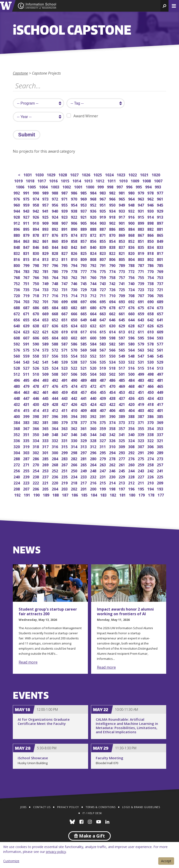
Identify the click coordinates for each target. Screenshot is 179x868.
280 (94, 458)
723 (141, 289)
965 (122, 199)
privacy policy (56, 852)
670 (36, 313)
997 (120, 186)
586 (74, 344)
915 (141, 217)
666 (74, 313)
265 (84, 464)
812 (55, 259)
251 (65, 470)
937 (84, 211)
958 (36, 205)
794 (74, 265)
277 (122, 458)
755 (141, 277)
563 (141, 350)
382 (36, 422)
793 (84, 265)
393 (84, 416)
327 (103, 440)
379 (65, 422)
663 (103, 313)
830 (36, 253)
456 (94, 392)
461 (46, 392)
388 (132, 416)
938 (74, 211)
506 (74, 374)
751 (27, 283)
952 (94, 205)
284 (55, 458)
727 (103, 289)
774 (113, 271)
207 (27, 488)
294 (113, 452)
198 (113, 488)
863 (27, 241)
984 (94, 192)
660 (132, 313)
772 (132, 271)
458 (74, 392)
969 (84, 199)
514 (151, 368)
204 (55, 488)
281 (84, 458)
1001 (79, 186)
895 (27, 229)
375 (103, 422)
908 (55, 223)
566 (113, 350)
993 (158, 186)
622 (36, 331)
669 (46, 313)
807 (103, 259)
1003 (55, 186)
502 (113, 374)
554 (74, 356)
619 (65, 331)
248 (94, 470)
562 (151, 350)
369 (160, 422)
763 (65, 277)
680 (94, 307)
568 (94, 350)
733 (46, 289)
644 (132, 319)
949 (122, 205)
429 (46, 404)
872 (94, 235)
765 (46, 277)
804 (132, 259)
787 (141, 265)
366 (36, 428)
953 (84, 205)
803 (141, 259)
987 (65, 192)
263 (103, 464)
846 (36, 247)
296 (94, 452)
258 (151, 464)
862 (36, 241)
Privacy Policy (68, 807)
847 (27, 247)
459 (65, 392)
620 (55, 331)
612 (132, 331)
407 (103, 410)
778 (74, 271)
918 (113, 217)
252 (55, 470)
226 (151, 476)
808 (94, 259)
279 (103, 458)
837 (122, 247)
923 (65, 217)
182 (113, 495)
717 (46, 295)
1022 (133, 174)
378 (74, 422)
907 (65, 223)
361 (84, 428)
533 (122, 362)
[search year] (38, 117)
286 (36, 458)
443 (65, 398)
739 (141, 283)
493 (46, 380)
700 (55, 301)
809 (84, 259)
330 (74, 440)
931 (141, 211)
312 (94, 446)
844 (55, 247)
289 (160, 452)
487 (103, 380)
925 (46, 217)
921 (84, 217)
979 (141, 192)
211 (141, 482)
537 (84, 362)
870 (113, 235)
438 (113, 398)
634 (74, 325)
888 (94, 229)
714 (74, 295)
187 (66, 495)
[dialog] (89, 855)
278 (113, 458)
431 (27, 404)
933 (122, 211)
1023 (121, 174)
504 (94, 374)
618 (74, 331)
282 (74, 458)
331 (65, 440)
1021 (145, 174)
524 (55, 368)
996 (130, 186)
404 (132, 410)
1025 (98, 174)
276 (132, 458)
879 (27, 235)
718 (36, 295)
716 (55, 295)
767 (27, 277)
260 (132, 464)
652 (55, 319)
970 (74, 199)
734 (36, 289)
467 (141, 386)
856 (94, 241)
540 (55, 362)
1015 (65, 180)
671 (27, 313)
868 (132, 235)
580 (132, 344)
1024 (110, 174)
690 (151, 301)
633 (84, 325)
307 (141, 446)
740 (132, 283)
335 (27, 440)
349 (46, 434)
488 (94, 380)
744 (94, 283)
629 (122, 325)
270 (36, 464)
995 (139, 186)
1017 (42, 180)
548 (132, 356)
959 (27, 205)
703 (27, 301)
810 (74, 259)
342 (113, 434)
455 (103, 392)
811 (65, 259)
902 (113, 223)
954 (74, 205)
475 (65, 386)
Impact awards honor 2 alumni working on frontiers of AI (125, 612)
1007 (159, 180)
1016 (54, 180)
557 (46, 356)
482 (151, 380)
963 (141, 199)
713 (84, 295)
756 (132, 277)
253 (46, 470)
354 (151, 428)
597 (122, 337)
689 (160, 301)
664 (94, 313)
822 (113, 253)
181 (123, 495)
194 (151, 488)
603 (65, 337)
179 (142, 495)
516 (132, 368)
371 (141, 422)
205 (46, 488)
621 (46, 331)
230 (113, 476)
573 (46, 350)
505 (84, 374)
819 (141, 253)
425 (84, 404)
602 (74, 337)
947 (141, 205)
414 (36, 410)
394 (74, 416)
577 (160, 344)
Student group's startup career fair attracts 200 (48, 612)
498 (151, 374)
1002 (67, 186)
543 (27, 362)
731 (65, 289)
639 (27, 325)
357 (122, 428)
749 (46, 283)
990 (36, 192)
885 (122, 229)
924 (55, 217)
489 (84, 380)
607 (27, 337)
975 (27, 199)
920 (94, 217)
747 (65, 283)
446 (36, 398)
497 (160, 374)
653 (46, 319)
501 (122, 374)
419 (141, 404)
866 (151, 235)
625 (160, 325)
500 (132, 374)
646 (113, 319)
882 (151, 229)
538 (74, 362)
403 (141, 410)
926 (36, 217)
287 (27, 458)
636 (55, 325)
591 (27, 344)
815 (27, 259)
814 (36, 259)
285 (46, 458)
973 (46, 199)
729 (84, 289)
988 (55, 192)
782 (36, 271)
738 (151, 283)
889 (84, 229)
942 (36, 211)
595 (141, 337)
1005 (32, 186)
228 (132, 476)
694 (113, 301)
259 (141, 464)
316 (55, 446)
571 (65, 350)
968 (94, 199)
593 (160, 337)
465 (160, 386)
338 (151, 434)
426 (74, 404)
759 (103, 277)
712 (94, 295)
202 (74, 488)
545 (160, 356)
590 (36, 344)
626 (151, 325)
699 (65, 301)
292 (132, 452)
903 (103, 223)
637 (46, 325)
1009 (135, 180)
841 (84, 247)
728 (94, 289)
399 (27, 416)
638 (36, 325)
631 (103, 325)
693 (122, 301)
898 (151, 223)
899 (141, 223)
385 (160, 416)
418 (151, 404)
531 (141, 362)
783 (27, 271)
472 (94, 386)
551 (103, 356)
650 (74, 319)
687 (27, 307)
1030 (40, 174)
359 (103, 428)
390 (113, 416)
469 (122, 386)
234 (74, 476)
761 (84, 277)
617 (84, 331)
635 (65, 325)
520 (94, 368)
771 (141, 271)
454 (113, 392)
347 (65, 434)
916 (132, 217)
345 (84, 434)
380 (55, 422)
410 (74, 410)
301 (46, 452)
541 (46, 362)
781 (46, 271)
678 (113, 307)
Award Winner (82, 116)
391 (103, 416)
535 (103, 362)
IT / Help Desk (92, 813)
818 (151, 253)
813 (46, 259)
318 (36, 446)
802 (151, 259)
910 (36, 223)
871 (103, 235)
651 (65, 319)
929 (160, 211)
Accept (166, 861)
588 (55, 344)
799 (27, 265)
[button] (164, 6)
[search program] (38, 103)
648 (94, 319)
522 (74, 368)
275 (141, 458)
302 (36, 452)
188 (56, 495)
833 (160, 247)
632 (94, 325)
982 (113, 192)
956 (55, 205)
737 (160, 283)
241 (160, 470)
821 (122, 253)
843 (65, 247)
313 (84, 446)
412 (55, 410)
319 (27, 446)
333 (46, 440)
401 (160, 410)
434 (151, 398)
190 (37, 495)
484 (132, 380)
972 (55, 199)
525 (46, 368)
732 (55, 289)
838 (113, 247)
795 (65, 265)
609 (160, 331)
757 (122, 277)
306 (151, 446)
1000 (90, 186)
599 (103, 337)
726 (113, 289)
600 (94, 337)
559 (27, 356)
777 (84, 271)
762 (74, 277)
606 (36, 337)
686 (36, 307)
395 (65, 416)
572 (55, 350)
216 (94, 482)
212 (132, 482)
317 (46, 446)
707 (141, 295)
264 (94, 464)
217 (84, 482)
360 (94, 428)
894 (36, 229)
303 (27, 452)
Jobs (23, 807)
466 (151, 386)
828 (55, 253)
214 (113, 482)
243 (141, 470)
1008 (147, 180)
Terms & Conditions (100, 807)
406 (113, 410)
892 (55, 229)
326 (113, 440)
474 (74, 386)
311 (103, 446)
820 (132, 253)
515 (141, 368)
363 (65, 428)
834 (151, 247)
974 (36, 199)
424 (94, 404)
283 (65, 458)
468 (132, 386)
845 (46, 247)
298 (74, 452)
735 (27, 289)
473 (84, 386)
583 (103, 344)
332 (55, 440)
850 (151, 241)
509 (46, 374)
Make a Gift (89, 836)
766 (36, 277)
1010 (124, 180)
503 (103, 374)
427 (65, 404)
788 (132, 265)
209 (160, 482)
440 (94, 398)
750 (36, 283)
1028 (63, 174)
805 (122, 259)
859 (65, 241)
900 (132, 223)
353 (160, 428)
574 (36, 350)
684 (55, 307)
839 (103, 247)
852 (132, 241)
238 (36, 476)
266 (74, 464)
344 (94, 434)
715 (65, 295)
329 (84, 440)
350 (36, 434)
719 (27, 295)
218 (74, 482)
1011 (112, 180)
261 (122, 464)
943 (27, 211)
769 (160, 271)
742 (113, 283)
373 (122, 422)
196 (132, 488)
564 (132, 350)
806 (113, 259)
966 (113, 199)
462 (36, 392)
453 (122, 392)
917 (122, 217)
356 (132, 428)
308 (132, 446)
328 (94, 440)
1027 (75, 174)
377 (84, 422)
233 (84, 476)
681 (84, 307)
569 (84, 350)
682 (74, 307)
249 (84, 470)
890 (74, 229)
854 (113, 241)
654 (36, 319)
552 (94, 356)
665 (84, 313)
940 (55, 211)
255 (27, 470)
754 (151, 277)
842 (74, 247)
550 (113, 356)
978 (151, 192)
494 (36, 380)
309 (122, 446)
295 (103, 452)
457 (84, 392)
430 (36, 404)
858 (74, 241)
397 (46, 416)
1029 (51, 174)
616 (94, 331)
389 (122, 416)
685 (46, 307)
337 (160, 434)
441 (84, 398)
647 (103, 319)
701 (46, 301)
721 (160, 289)
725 (122, 289)
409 (84, 410)
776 (94, 271)
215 (103, 482)
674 (151, 307)
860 (55, 241)
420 (132, 404)
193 (160, 488)
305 (160, 446)
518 (113, 368)
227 (141, 476)
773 (122, 271)
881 (160, 229)
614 (113, 331)
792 (94, 265)
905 (84, 223)
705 (160, 295)
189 (46, 495)
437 (122, 398)
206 (36, 488)
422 (113, 404)
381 (46, 422)
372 (132, 422)
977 (160, 192)
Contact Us (42, 807)
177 (161, 495)
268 (55, 464)
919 (103, 217)
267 (65, 464)
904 (94, 223)
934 (113, 211)
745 (84, 283)
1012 (100, 180)
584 (94, 344)
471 (103, 386)
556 (55, 356)
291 (141, 452)
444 (55, 398)
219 (65, 482)
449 (160, 392)
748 (55, 283)
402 (151, 410)
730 (74, 289)
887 (103, 229)
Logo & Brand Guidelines (141, 807)
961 (160, 199)
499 (141, 374)
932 (132, 211)
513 (160, 368)
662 (113, 313)
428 (55, 404)
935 (103, 211)
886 (113, 229)
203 (65, 488)
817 (160, 253)
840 (94, 247)
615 (103, 331)
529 (160, 362)
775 (103, 271)
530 (151, 362)
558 (36, 356)
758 (113, 277)
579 (141, 344)
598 (113, 337)
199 (103, 488)
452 (132, 392)
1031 (28, 174)
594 (151, 337)
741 (122, 283)
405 (122, 410)
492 (55, 380)
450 (151, 392)
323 (141, 440)
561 (160, 350)
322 (151, 440)
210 (151, 482)
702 (36, 301)
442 (74, 398)
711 (103, 295)
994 (149, 186)
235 (65, 476)
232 (94, 476)
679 (103, 307)
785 (160, 265)
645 (122, 319)
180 (133, 495)
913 (160, 217)
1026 (86, 174)
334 (36, 440)
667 (65, 313)
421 (122, 404)
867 (141, 235)
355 (141, 428)
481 (160, 380)
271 (27, 464)
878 (36, 235)
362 (74, 428)
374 (113, 422)
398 (36, 416)
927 (27, 217)
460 (55, 392)
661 (122, 313)
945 (160, 205)
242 (151, 470)
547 (141, 356)
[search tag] (96, 103)
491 (65, 380)
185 (85, 495)
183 (104, 495)
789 (122, 265)
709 (122, 295)
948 (132, 205)
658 (151, 313)
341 (122, 434)
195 (141, 488)
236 (55, 476)
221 (46, 482)
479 (27, 386)
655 (27, 319)
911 (27, 223)
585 (84, 344)
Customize (11, 861)
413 (46, 410)
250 (74, 470)
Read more (28, 662)
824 (94, 253)
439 (103, 398)
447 (27, 398)
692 (132, 301)
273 (160, 458)
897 (160, 223)
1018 (30, 180)
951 (103, 205)
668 (55, 313)
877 (46, 235)
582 (113, 344)
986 (74, 192)
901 (122, 223)
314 (74, 446)
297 (84, 452)
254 (36, 470)
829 (46, 253)
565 (122, 350)
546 (151, 356)
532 (132, 362)
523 (65, 368)
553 (84, 356)
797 (46, 265)
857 (84, 241)
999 (101, 186)
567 (103, 350)
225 (160, 476)
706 (151, 295)
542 (36, 362)
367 (27, 428)
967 (103, 199)
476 (55, 386)
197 (122, 488)
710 (113, 295)
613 (122, 331)
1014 (77, 180)
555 (65, 356)
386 (151, 416)
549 (122, 356)
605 (46, 337)
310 (113, 446)
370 (151, 422)
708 (132, 295)
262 (113, 464)
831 (27, 253)
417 (160, 404)
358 (113, 428)
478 (36, 386)
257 (160, 464)
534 (113, 362)
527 (27, 368)
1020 (156, 174)
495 (27, 380)
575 (27, 350)
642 (151, 319)
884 (132, 229)
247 (103, 470)
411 (65, 410)
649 (84, 319)
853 (122, 241)
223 (27, 482)
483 (141, 380)
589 (46, 344)
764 (55, 277)
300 (55, 452)
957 (46, 205)
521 (84, 368)
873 (84, 235)
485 (122, 380)
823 (103, 253)
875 (65, 235)
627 (141, 325)
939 (65, 211)
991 (27, 192)
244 (132, 470)
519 (103, 368)
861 (46, 241)
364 (55, 428)
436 (132, 398)
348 (55, 434)
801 (160, 259)
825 (84, 253)
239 (27, 476)
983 (103, 192)
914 (151, 217)
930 (151, 211)
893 (46, 229)
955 (65, 205)
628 (132, 325)
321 (160, 440)
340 (132, 434)
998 (111, 186)
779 (65, 271)
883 (141, 229)
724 (132, 289)
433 (160, 398)
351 (27, 434)
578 (151, 344)
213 (122, 482)
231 (103, 476)
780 (55, 271)
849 (160, 241)
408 (94, 410)
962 (151, 199)
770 (151, 271)
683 (65, 307)
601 (84, 337)
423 (103, 404)
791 (103, 265)
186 (75, 495)
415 (27, 410)
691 (141, 301)
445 (46, 398)
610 (151, 331)
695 (103, 301)
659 (141, 313)
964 (132, 199)
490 (74, 380)
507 (65, 374)
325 (122, 440)
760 (94, 277)
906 (74, 223)
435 (141, 398)
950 (113, 205)
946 (151, 205)
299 (65, 452)
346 (74, 434)
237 (46, 476)
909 (46, 223)
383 (27, 422)
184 (94, 495)
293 (122, 452)
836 (132, 247)
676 (132, 307)
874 (74, 235)
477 (46, 386)
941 (46, 211)
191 (27, 495)
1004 (44, 186)
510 (36, 374)
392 (94, 416)
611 (141, 331)
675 (141, 307)
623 (27, 331)
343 (103, 434)
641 (160, 319)
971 (65, 199)
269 (46, 464)
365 (46, 428)
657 (160, 313)
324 (132, 440)
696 (94, 301)
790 (113, 265)
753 (160, 277)
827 (65, 253)
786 (151, 265)
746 (74, 283)
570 (74, 350)
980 (132, 192)
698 (74, 301)
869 (122, 235)
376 (94, 422)
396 (55, 416)
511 (27, 374)
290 (151, 452)
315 (65, 446)
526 (36, 368)
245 (122, 470)
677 (122, 307)
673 (160, 307)
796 (55, 265)
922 (74, 217)
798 (36, 265)
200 (94, 488)
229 (122, 476)
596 (132, 337)
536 (94, 362)
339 (141, 434)
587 (65, 344)
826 (74, 253)
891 (65, 229)
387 (141, 416)
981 (122, 192)
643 (141, 319)
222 (36, 482)
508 (55, 374)
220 (55, 482)
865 (160, 235)
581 (122, 344)
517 (122, 368)
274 (151, 458)
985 (84, 192)
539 (65, 362)
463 (27, 392)
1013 (89, 180)
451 (141, 392)
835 (141, 247)
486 (113, 380)
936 (94, 211)
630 (113, 325)
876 (55, 235)
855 (103, 241)
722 (151, 289)
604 (55, 337)
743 (103, 283)
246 (113, 470)
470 (113, 386)
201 (84, 488)
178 (152, 495)
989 (46, 192)
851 (141, 241)
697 (84, 301)
